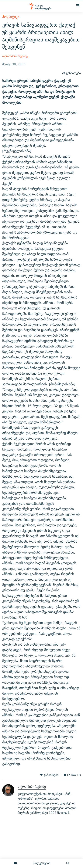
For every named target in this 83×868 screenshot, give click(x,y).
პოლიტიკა (11, 17)
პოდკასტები (42, 863)
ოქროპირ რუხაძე (15, 56)
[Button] (72, 73)
